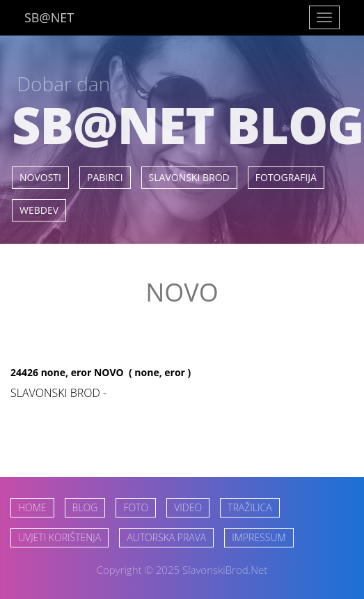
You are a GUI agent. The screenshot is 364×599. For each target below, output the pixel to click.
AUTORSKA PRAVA (166, 537)
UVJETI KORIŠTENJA (60, 537)
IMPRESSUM (259, 537)
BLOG (85, 507)
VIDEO (188, 507)
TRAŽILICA (250, 507)
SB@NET (49, 17)
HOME (32, 507)
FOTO (136, 507)
